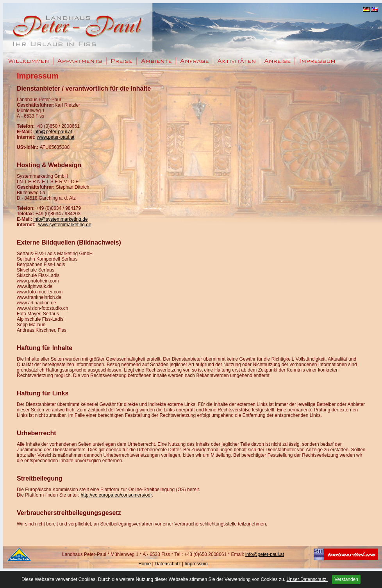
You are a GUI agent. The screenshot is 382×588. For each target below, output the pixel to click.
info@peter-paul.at (53, 132)
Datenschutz (168, 564)
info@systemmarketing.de (61, 219)
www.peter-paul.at (55, 137)
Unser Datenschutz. (307, 579)
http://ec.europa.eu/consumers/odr (116, 495)
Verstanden (346, 579)
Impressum (196, 564)
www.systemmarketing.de (65, 225)
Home (145, 564)
